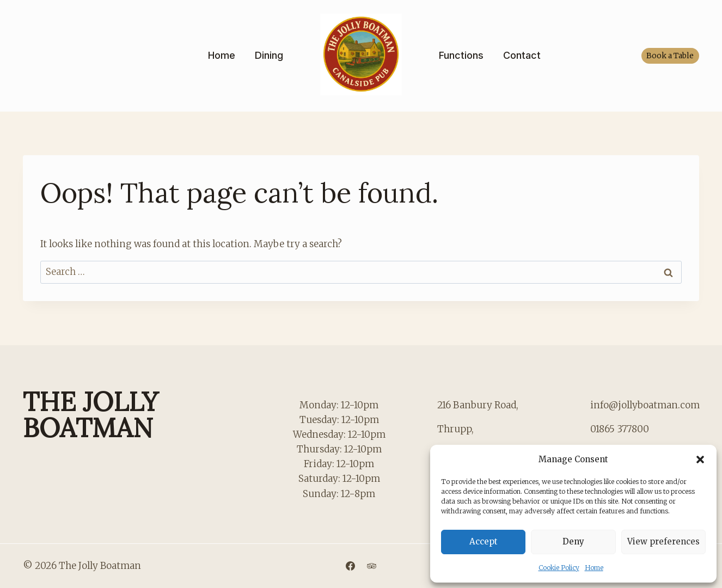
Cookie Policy (559, 568)
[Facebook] (350, 566)
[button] (700, 460)
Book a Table (670, 56)
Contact (522, 55)
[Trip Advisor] (372, 566)
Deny (573, 541)
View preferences (663, 541)
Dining (269, 55)
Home (594, 568)
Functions (461, 55)
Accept (484, 541)
